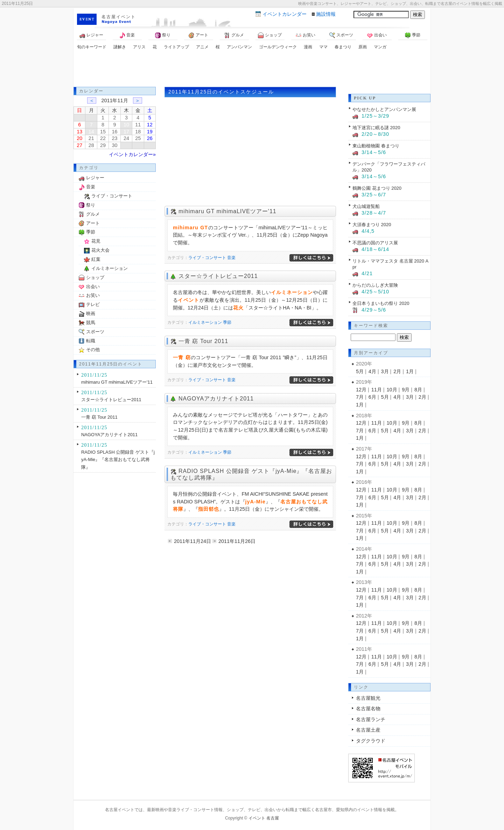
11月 (377, 390)
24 (126, 138)
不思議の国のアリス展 (375, 243)
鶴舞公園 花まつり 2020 (377, 188)
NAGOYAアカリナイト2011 (216, 399)
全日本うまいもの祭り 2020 (381, 303)
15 (103, 132)
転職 (91, 341)
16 (114, 132)
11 (138, 125)
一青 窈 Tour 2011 (203, 341)
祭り (163, 35)
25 (138, 138)
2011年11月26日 (237, 541)
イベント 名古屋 (264, 818)
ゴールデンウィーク (278, 47)
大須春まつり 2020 (372, 225)
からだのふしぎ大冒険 (375, 285)
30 (114, 145)
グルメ (234, 35)
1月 (410, 371)
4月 (372, 371)
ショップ (270, 35)
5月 (360, 371)
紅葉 (96, 259)
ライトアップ (176, 47)
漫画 (308, 47)
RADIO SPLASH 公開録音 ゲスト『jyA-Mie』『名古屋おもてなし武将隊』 (118, 460)
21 (91, 138)
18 (138, 132)
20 (79, 138)
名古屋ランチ (371, 719)
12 (150, 125)
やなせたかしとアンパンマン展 (384, 109)
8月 (418, 390)
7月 (360, 397)
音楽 (127, 35)
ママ (323, 47)
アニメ (202, 47)
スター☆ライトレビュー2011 (218, 276)
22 (103, 138)
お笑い (306, 35)
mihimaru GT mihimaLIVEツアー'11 (227, 211)
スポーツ (341, 35)
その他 (93, 350)
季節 (413, 35)
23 (114, 138)
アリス (139, 47)
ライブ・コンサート (207, 258)
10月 (392, 390)
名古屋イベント (119, 17)
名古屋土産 (368, 730)
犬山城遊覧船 (366, 206)
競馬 (91, 323)
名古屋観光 (368, 698)
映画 (91, 313)
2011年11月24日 (192, 541)
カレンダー (285, 14)
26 (150, 138)
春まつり (343, 47)
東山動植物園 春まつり (376, 146)
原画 (363, 47)
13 (79, 132)
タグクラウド (371, 741)
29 (103, 145)
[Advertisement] (252, 69)
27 (79, 145)
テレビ (93, 304)
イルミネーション (205, 322)
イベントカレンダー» (132, 154)
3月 (385, 371)
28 (91, 145)
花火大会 (100, 250)
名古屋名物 (368, 709)
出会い (377, 35)
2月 (397, 371)
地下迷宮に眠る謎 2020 (376, 128)
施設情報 (326, 14)
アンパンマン (239, 47)
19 (150, 132)
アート (198, 35)
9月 (406, 390)
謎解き (120, 47)
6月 (372, 397)
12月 (361, 390)
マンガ (380, 47)
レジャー (91, 35)
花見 (96, 241)
